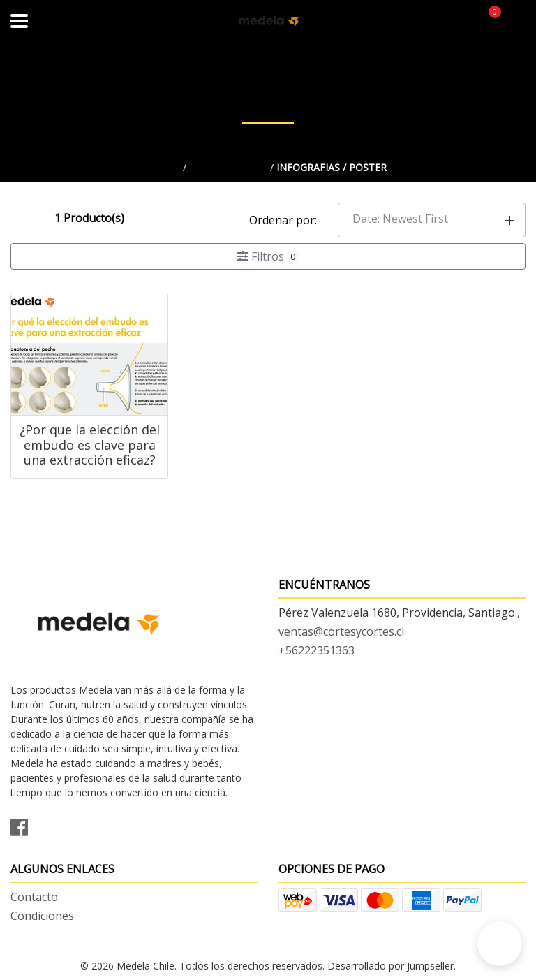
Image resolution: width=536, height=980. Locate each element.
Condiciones (42, 916)
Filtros (268, 256)
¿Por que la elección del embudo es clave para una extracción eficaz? (90, 445)
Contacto (34, 897)
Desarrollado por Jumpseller (390, 966)
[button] (432, 220)
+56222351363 (317, 650)
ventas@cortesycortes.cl (341, 631)
